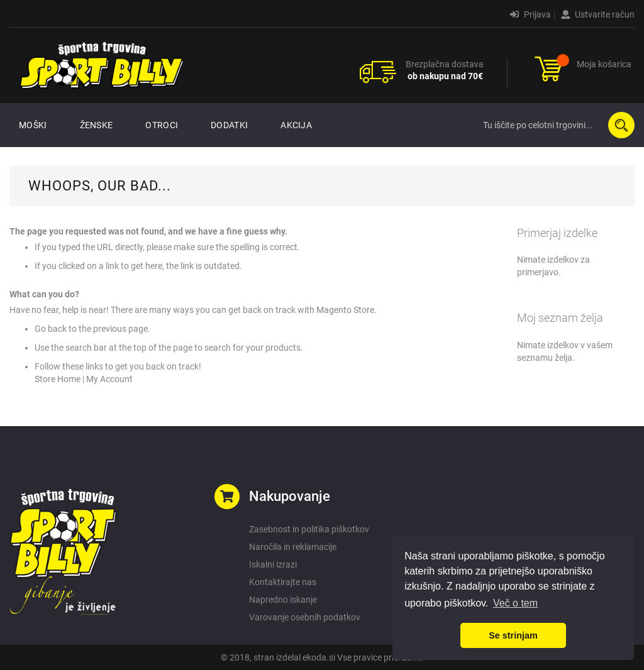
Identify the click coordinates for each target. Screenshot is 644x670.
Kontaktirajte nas (283, 582)
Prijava (530, 14)
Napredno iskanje (283, 600)
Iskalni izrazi (273, 564)
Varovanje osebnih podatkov (305, 617)
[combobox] (556, 125)
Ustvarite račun (598, 14)
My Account (109, 379)
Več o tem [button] (515, 603)
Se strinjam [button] (513, 635)
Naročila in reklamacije (293, 547)
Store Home (58, 379)
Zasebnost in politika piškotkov (309, 529)
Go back (51, 329)
